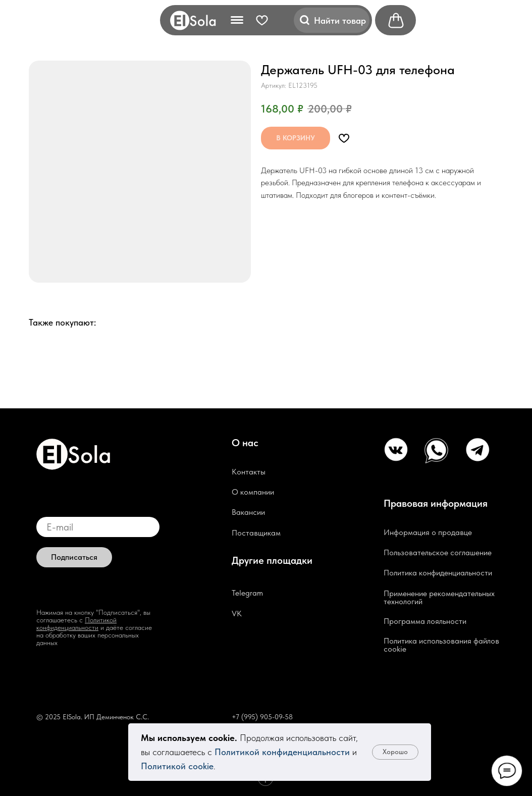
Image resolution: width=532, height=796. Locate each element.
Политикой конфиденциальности (282, 752)
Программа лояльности (425, 621)
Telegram (247, 593)
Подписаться (74, 557)
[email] (98, 527)
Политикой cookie (177, 766)
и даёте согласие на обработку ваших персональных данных (94, 635)
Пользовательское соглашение (438, 552)
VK (237, 614)
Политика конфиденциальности (438, 573)
